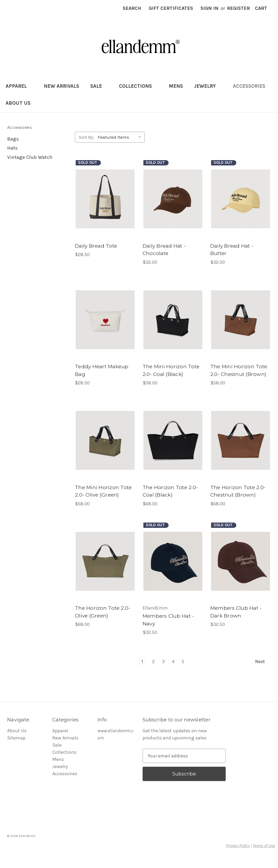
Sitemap (16, 738)
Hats (12, 148)
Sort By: (86, 137)
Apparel (19, 86)
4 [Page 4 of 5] (173, 661)
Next (263, 661)
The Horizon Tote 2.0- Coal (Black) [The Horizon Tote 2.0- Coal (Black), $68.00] (170, 491)
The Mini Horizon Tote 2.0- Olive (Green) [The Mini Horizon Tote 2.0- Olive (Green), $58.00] (103, 491)
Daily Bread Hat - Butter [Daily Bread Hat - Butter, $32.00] (232, 250)
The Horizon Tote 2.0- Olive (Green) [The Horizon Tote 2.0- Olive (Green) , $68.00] (102, 612)
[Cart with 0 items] (261, 8)
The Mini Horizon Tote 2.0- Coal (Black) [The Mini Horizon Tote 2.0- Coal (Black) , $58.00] (171, 370)
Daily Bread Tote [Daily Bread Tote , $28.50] (96, 246)
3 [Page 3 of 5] (163, 661)
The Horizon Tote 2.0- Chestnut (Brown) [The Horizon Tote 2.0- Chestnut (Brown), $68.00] (238, 491)
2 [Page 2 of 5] (153, 661)
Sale (99, 86)
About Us (18, 103)
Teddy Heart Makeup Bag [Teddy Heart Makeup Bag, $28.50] (102, 370)
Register (238, 8)
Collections (138, 86)
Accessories (252, 86)
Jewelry (208, 86)
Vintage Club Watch (30, 157)
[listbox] (121, 137)
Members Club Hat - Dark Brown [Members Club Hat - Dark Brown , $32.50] (236, 612)
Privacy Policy (238, 846)
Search (132, 8)
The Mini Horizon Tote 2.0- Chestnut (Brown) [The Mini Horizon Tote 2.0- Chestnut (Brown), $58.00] (239, 370)
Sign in (209, 8)
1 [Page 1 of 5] (142, 661)
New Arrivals (61, 86)
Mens (176, 86)
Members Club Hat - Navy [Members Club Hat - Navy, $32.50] (168, 620)
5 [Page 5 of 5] (183, 661)
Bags (13, 139)
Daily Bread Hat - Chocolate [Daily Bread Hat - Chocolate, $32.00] (164, 250)
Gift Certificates (171, 8)
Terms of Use (264, 846)
